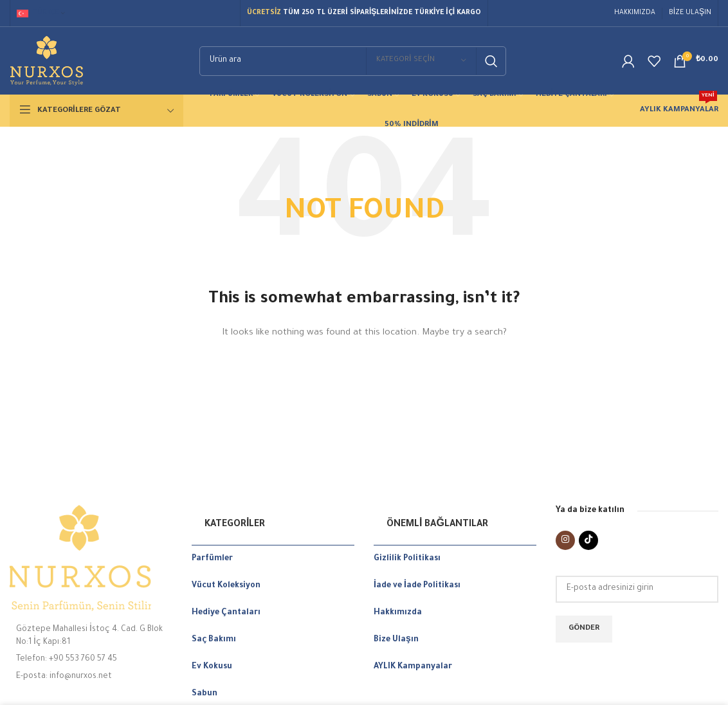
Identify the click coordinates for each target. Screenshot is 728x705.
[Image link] (91, 558)
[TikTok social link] (588, 540)
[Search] (353, 61)
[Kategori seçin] (421, 61)
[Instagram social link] (565, 540)
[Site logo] (47, 62)
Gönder (584, 629)
